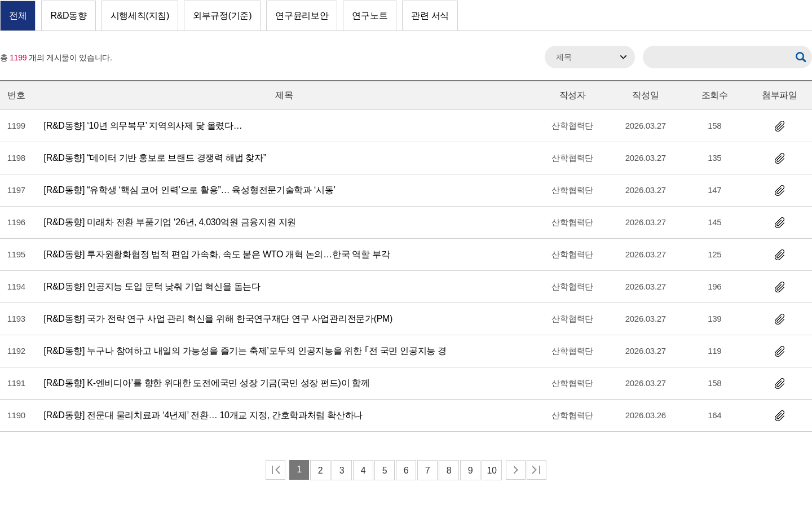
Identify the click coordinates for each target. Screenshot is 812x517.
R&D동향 (68, 16)
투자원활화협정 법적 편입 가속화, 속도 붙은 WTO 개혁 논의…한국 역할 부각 (217, 254)
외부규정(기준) (222, 16)
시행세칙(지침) (140, 16)
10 (491, 470)
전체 (18, 16)
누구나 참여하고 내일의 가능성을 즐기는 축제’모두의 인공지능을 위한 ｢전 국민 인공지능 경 (245, 351)
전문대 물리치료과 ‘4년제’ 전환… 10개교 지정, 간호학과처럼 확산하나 (204, 415)
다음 (516, 470)
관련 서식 (430, 16)
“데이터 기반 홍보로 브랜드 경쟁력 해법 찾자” (155, 158)
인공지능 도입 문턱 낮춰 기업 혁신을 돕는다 (152, 286)
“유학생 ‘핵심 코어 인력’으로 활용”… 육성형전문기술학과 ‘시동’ (190, 190)
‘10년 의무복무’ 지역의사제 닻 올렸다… (143, 126)
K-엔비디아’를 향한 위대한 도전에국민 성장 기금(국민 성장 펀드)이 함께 (207, 383)
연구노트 (370, 16)
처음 (275, 470)
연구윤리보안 (302, 16)
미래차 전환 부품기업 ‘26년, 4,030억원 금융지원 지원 (170, 222)
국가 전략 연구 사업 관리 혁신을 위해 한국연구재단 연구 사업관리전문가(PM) (219, 319)
